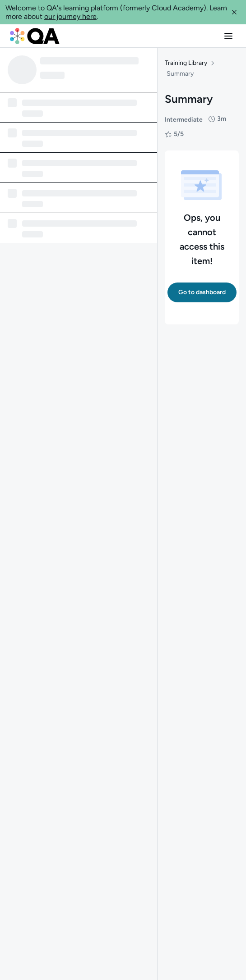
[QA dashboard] (35, 36)
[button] (234, 12)
